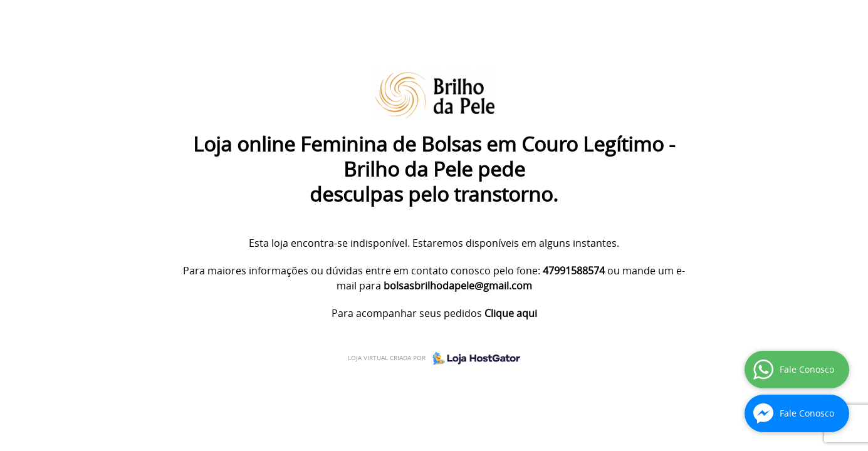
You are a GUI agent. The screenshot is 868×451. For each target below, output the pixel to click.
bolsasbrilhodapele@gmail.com (458, 286)
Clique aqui (511, 313)
